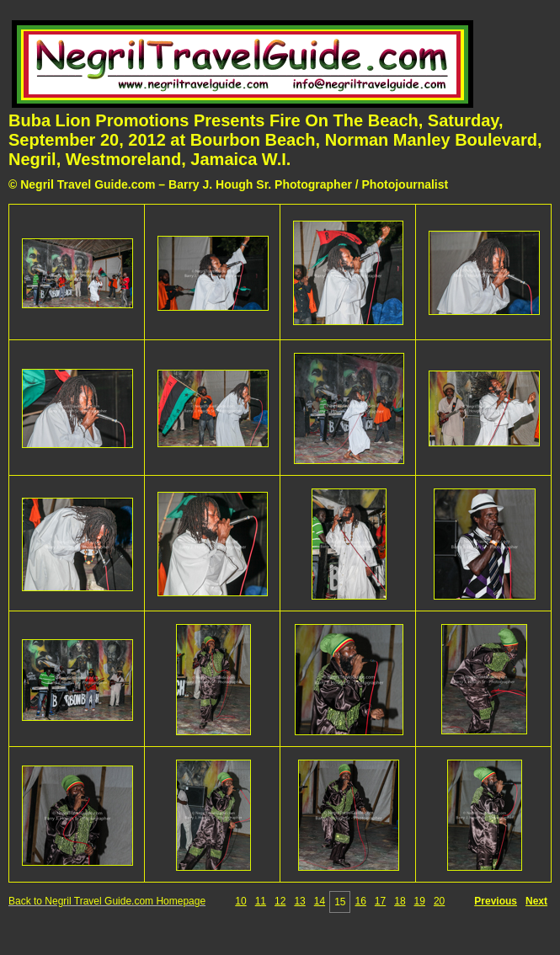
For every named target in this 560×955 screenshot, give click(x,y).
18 (400, 901)
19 (420, 901)
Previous (496, 901)
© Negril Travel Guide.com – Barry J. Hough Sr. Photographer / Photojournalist (228, 184)
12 (280, 901)
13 (299, 901)
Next (536, 901)
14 (320, 901)
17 (380, 901)
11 (261, 901)
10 (240, 901)
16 (360, 901)
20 (439, 901)
